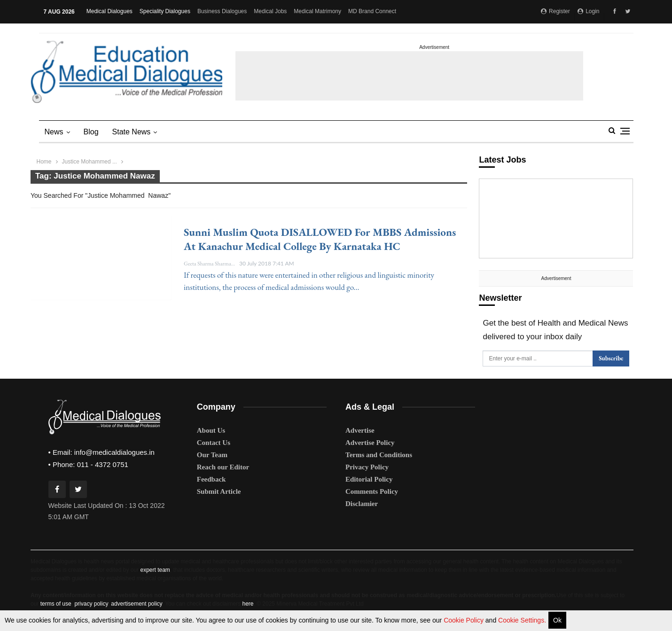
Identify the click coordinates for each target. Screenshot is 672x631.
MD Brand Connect (372, 11)
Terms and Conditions (379, 454)
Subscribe (611, 358)
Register (555, 11)
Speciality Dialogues (165, 11)
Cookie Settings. (522, 620)
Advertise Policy (370, 442)
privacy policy (91, 603)
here (248, 603)
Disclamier (362, 503)
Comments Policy (372, 491)
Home (44, 162)
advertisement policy (137, 603)
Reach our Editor (223, 467)
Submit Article (219, 491)
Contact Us (214, 442)
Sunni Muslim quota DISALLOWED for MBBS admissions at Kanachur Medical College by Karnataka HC (320, 239)
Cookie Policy (465, 620)
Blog (91, 132)
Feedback (211, 479)
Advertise (360, 430)
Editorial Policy (369, 479)
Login (589, 11)
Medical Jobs (270, 11)
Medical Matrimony (317, 11)
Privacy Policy (367, 467)
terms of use (56, 603)
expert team (155, 569)
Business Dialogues (222, 11)
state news (132, 132)
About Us (211, 430)
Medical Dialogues (109, 11)
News (54, 132)
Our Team (212, 454)
